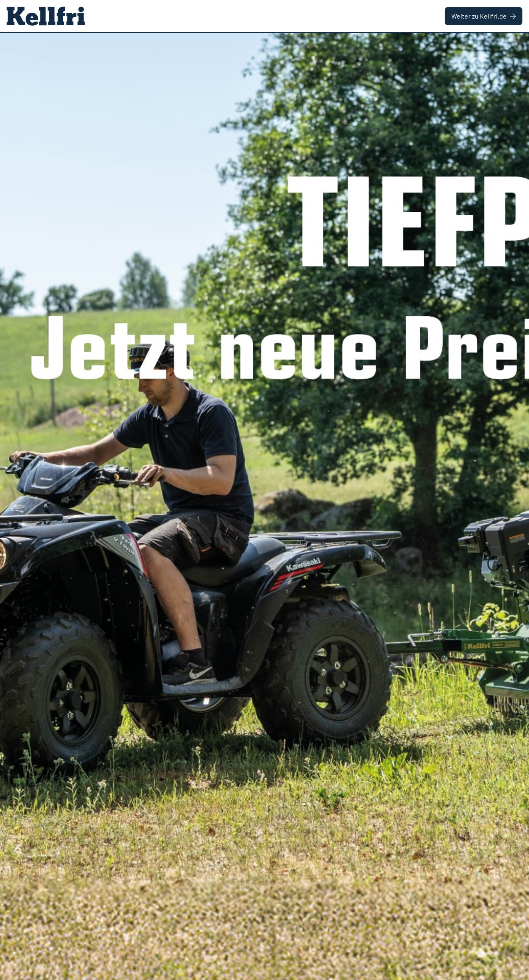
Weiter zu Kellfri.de (484, 16)
